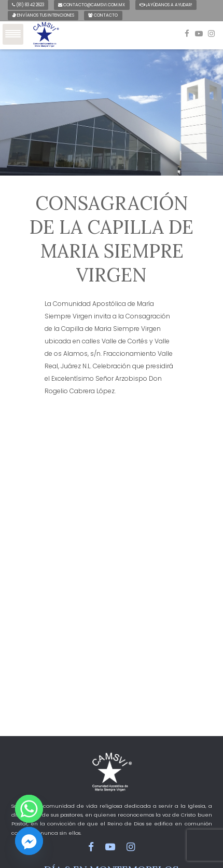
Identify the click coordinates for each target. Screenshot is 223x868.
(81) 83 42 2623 (28, 5)
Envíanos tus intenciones (43, 15)
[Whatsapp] (29, 809)
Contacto (103, 15)
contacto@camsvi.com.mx (92, 5)
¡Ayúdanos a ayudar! (166, 5)
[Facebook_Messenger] (29, 841)
